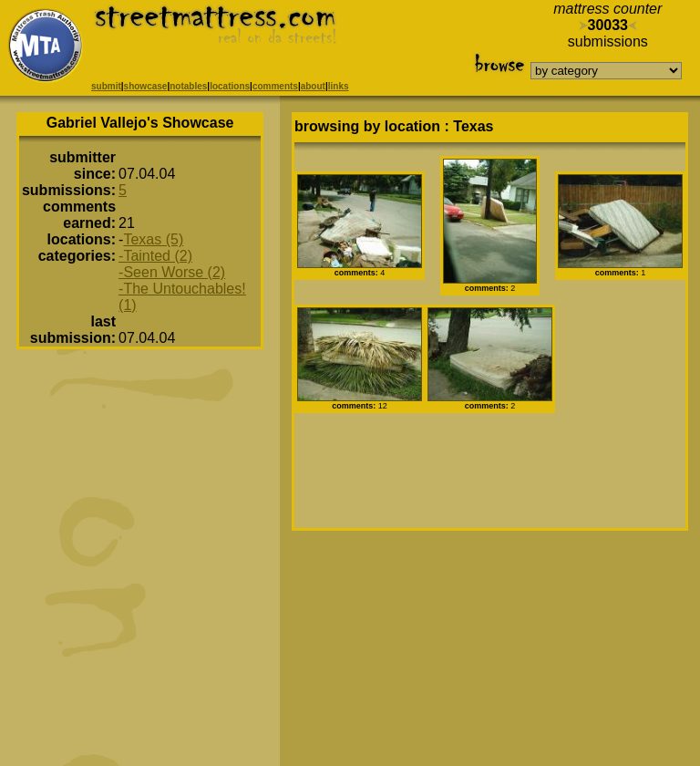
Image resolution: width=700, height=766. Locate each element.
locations (230, 86)
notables (188, 86)
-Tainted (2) (155, 256)
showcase (146, 86)
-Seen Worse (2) (172, 272)
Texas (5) (153, 239)
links (339, 86)
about (313, 86)
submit (106, 86)
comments (275, 86)
